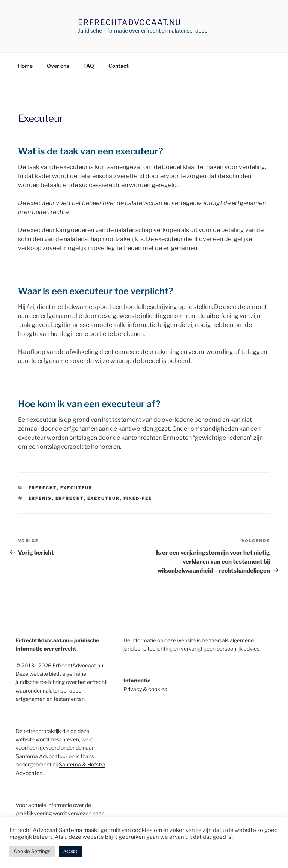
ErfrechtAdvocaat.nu (130, 22)
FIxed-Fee (138, 498)
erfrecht (43, 488)
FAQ (89, 66)
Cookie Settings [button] (32, 851)
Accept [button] (70, 851)
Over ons (58, 66)
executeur (104, 498)
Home (25, 66)
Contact (118, 66)
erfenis (40, 498)
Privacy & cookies (145, 689)
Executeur (77, 488)
